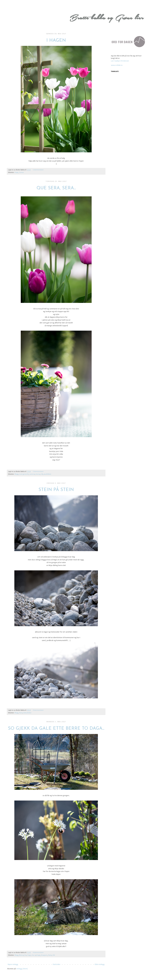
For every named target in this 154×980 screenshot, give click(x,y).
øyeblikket (47, 474)
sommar (32, 474)
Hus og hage (36, 955)
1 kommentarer (38, 170)
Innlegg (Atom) (22, 969)
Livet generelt (24, 474)
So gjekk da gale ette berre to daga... (56, 729)
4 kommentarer (38, 710)
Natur (21, 713)
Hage (17, 173)
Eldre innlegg (100, 964)
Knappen (44, 955)
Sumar (21, 173)
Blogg (17, 474)
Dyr (26, 955)
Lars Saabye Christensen (120, 61)
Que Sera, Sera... (56, 188)
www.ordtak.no (117, 65)
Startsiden (57, 964)
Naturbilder (27, 713)
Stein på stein (56, 490)
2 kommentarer (38, 472)
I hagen (56, 41)
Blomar (21, 955)
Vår (42, 474)
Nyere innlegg (13, 964)
